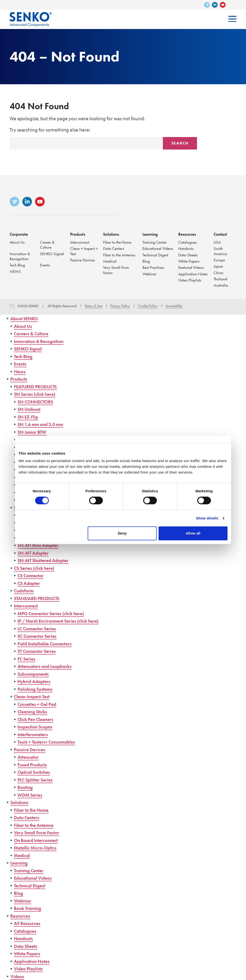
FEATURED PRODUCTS (38, 387)
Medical (110, 261)
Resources (187, 233)
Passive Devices (83, 259)
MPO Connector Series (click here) (54, 613)
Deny (122, 533)
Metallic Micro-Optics (37, 848)
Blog (146, 266)
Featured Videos (192, 267)
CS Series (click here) (36, 568)
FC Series (27, 659)
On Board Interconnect (39, 840)
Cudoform (25, 591)
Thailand (221, 279)
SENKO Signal (52, 253)
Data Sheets (188, 254)
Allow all (193, 533)
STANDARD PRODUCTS (39, 598)
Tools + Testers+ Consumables (49, 742)
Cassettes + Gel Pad (39, 704)
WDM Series (31, 795)
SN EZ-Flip (29, 417)
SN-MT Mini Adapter (40, 545)
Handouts (186, 248)
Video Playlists (190, 280)
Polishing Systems (36, 689)
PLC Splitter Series (37, 780)
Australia (221, 285)
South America (221, 250)
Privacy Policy (120, 306)
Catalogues (188, 241)
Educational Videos (152, 250)
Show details (207, 518)
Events (45, 265)
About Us (17, 241)
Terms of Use (93, 306)
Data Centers (114, 248)
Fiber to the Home (118, 241)
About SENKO (25, 318)
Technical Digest (156, 259)
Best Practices (154, 272)
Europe (219, 259)
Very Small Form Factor (116, 270)
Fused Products (34, 765)
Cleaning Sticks (34, 712)
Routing (26, 787)
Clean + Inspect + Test (83, 250)
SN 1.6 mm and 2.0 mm (43, 424)
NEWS (15, 271)
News (20, 371)
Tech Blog (18, 265)
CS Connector (32, 575)
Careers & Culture (33, 334)
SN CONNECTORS (37, 402)
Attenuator (29, 757)
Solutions (111, 233)
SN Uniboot (30, 409)
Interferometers (34, 734)
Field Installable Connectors (47, 644)
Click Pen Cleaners (37, 719)
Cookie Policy (148, 306)
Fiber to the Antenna (120, 254)
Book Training (29, 908)
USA (217, 241)
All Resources (28, 923)
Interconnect (80, 241)
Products (78, 233)
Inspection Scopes (37, 727)
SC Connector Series (39, 636)
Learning (151, 233)
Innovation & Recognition (20, 256)
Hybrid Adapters (36, 681)
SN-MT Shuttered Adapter (46, 560)
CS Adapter (30, 583)
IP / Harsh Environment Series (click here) (63, 621)
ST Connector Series (39, 651)
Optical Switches (35, 772)
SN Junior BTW (34, 432)
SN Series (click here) (37, 394)
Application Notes (193, 274)
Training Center (155, 241)
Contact (221, 233)
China (218, 272)
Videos (18, 976)
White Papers (189, 261)
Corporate (19, 233)
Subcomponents (35, 674)
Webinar (150, 279)
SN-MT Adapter (35, 553)
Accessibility (174, 306)
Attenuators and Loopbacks (47, 666)
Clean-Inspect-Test (34, 696)
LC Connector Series (39, 628)
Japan (218, 266)
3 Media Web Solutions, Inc (12, 306)
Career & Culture (48, 244)
